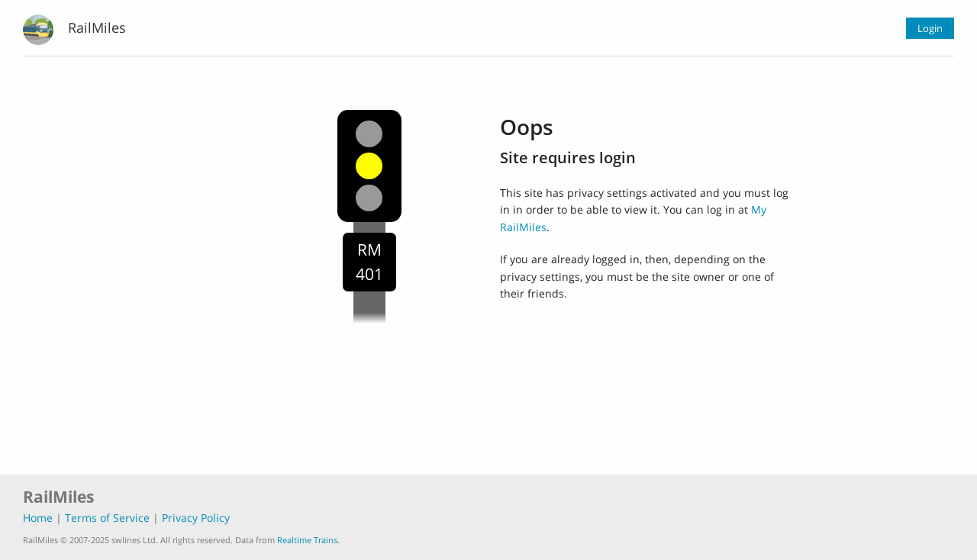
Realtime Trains (307, 540)
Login (930, 28)
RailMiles (97, 27)
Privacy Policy (196, 518)
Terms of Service (107, 518)
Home (38, 518)
